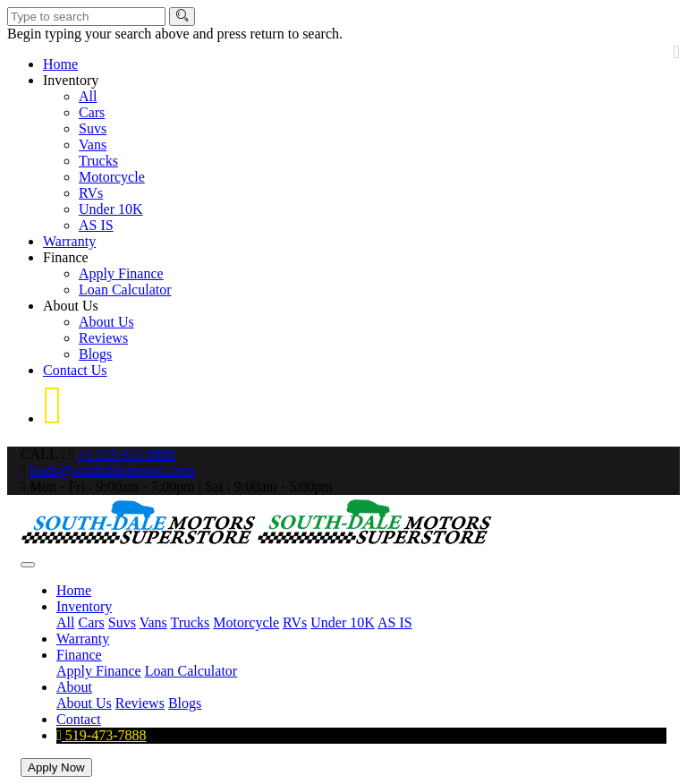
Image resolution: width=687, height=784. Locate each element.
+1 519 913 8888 (126, 454)
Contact (79, 719)
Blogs (95, 354)
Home (60, 64)
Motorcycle (112, 177)
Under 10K (111, 209)
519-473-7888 (102, 735)
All (88, 96)
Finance (66, 257)
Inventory (71, 80)
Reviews (103, 338)
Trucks (98, 161)
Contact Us (75, 370)
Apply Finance (121, 273)
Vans (93, 145)
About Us (71, 306)
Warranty (69, 241)
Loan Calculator (125, 290)
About (74, 687)
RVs (91, 193)
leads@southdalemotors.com (112, 470)
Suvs (93, 128)
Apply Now (56, 767)
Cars (92, 112)
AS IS (96, 225)
